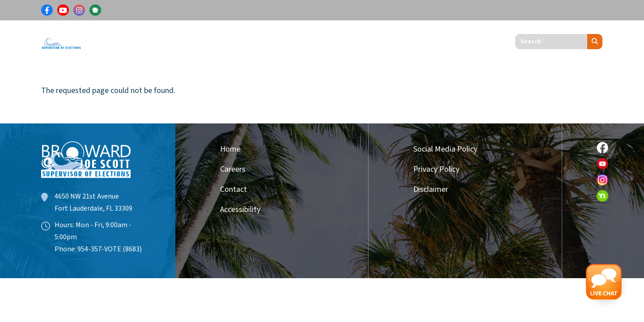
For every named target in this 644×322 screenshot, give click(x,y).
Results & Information (183, 40)
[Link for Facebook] (47, 10)
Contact (233, 189)
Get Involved (324, 40)
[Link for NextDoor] (95, 10)
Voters (114, 40)
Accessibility (240, 210)
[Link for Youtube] (63, 10)
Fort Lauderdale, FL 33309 (93, 208)
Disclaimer (431, 189)
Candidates (262, 40)
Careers (233, 169)
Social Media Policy (445, 149)
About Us (381, 40)
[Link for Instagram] (79, 10)
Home (230, 149)
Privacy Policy (436, 169)
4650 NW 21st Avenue (87, 196)
